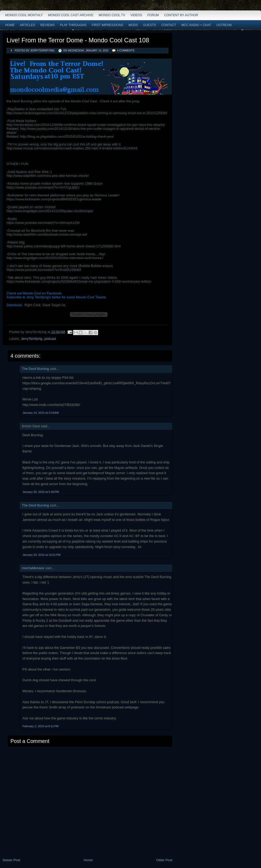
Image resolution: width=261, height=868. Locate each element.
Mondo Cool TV (112, 15)
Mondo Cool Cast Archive (71, 15)
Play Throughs (73, 25)
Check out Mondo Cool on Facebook (34, 293)
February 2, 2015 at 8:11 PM (41, 726)
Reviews (47, 25)
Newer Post (11, 860)
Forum (153, 15)
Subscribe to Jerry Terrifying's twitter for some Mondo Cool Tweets (56, 297)
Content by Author (181, 15)
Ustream (224, 25)
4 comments (126, 51)
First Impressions (107, 25)
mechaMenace (33, 568)
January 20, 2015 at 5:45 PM (41, 492)
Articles (27, 25)
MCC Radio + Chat (196, 25)
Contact (169, 25)
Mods (133, 25)
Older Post (164, 860)
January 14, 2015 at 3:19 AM (41, 413)
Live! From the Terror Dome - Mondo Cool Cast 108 (78, 40)
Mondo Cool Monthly (24, 15)
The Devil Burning (35, 369)
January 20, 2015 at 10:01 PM (41, 555)
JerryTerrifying (32, 339)
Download (14, 305)
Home (10, 25)
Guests (149, 25)
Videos (136, 15)
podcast (50, 339)
